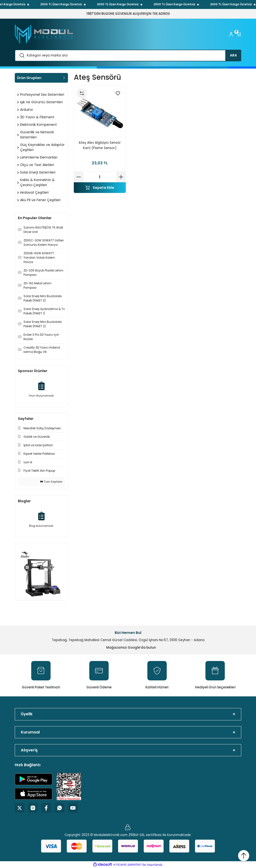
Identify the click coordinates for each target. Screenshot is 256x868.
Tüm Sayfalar (51, 482)
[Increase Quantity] (121, 177)
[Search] (128, 56)
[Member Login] (231, 34)
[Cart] (239, 34)
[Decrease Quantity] (79, 177)
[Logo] (44, 34)
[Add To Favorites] (118, 93)
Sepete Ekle (100, 188)
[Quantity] (100, 177)
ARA (233, 55)
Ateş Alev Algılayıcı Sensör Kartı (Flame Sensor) (100, 145)
